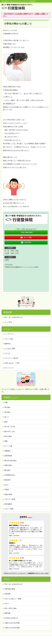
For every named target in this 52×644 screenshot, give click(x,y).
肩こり (7, 417)
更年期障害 (8, 504)
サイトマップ (9, 368)
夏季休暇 (7, 613)
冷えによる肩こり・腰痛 (13, 599)
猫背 (6, 422)
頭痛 (6, 402)
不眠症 (7, 490)
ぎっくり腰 (8, 446)
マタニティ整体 (10, 499)
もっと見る (8, 322)
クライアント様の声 (11, 358)
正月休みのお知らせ (11, 618)
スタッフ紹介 (9, 339)
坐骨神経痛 (8, 456)
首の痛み (7, 412)
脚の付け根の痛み (10, 461)
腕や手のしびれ (10, 431)
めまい (7, 485)
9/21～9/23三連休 (10, 608)
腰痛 (6, 441)
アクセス (7, 353)
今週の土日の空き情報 (12, 623)
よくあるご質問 (10, 349)
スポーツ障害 (9, 509)
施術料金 (7, 344)
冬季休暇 (7, 594)
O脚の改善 (8, 465)
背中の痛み (8, 436)
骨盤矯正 (7, 451)
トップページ (9, 334)
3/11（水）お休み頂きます (13, 317)
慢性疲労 (7, 480)
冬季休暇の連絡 (10, 589)
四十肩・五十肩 (10, 427)
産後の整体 (8, 494)
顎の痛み (7, 407)
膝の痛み (7, 470)
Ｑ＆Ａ (7, 603)
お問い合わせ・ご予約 (12, 363)
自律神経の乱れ (10, 475)
